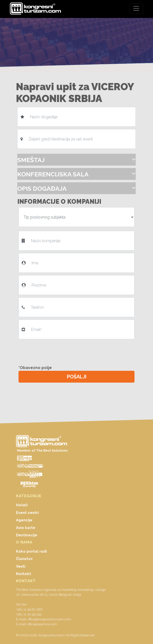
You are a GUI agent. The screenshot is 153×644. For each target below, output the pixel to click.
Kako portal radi (31, 551)
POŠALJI (77, 377)
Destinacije (27, 535)
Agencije (24, 520)
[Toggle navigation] (136, 8)
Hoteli (22, 505)
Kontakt (24, 574)
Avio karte (26, 528)
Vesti (21, 566)
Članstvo (24, 559)
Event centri (27, 513)
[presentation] (57, 351)
